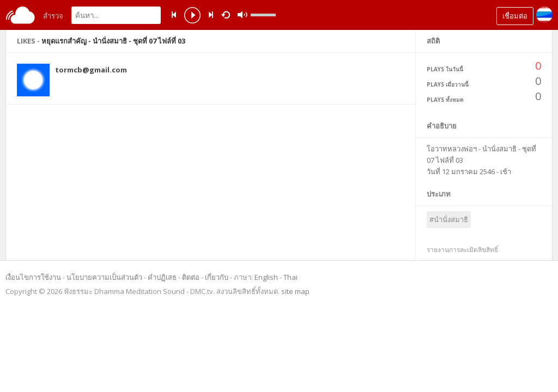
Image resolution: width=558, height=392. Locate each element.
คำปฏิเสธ (162, 277)
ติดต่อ (191, 277)
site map (295, 291)
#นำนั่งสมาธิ (449, 219)
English (266, 277)
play (192, 16)
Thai (290, 277)
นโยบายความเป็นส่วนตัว (104, 277)
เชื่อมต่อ (515, 16)
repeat (228, 14)
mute (349, 15)
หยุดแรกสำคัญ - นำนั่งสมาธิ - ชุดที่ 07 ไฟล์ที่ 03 (113, 41)
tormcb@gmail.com (91, 70)
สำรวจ (53, 16)
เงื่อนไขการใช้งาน (33, 277)
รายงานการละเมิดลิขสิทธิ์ (462, 250)
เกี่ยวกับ (217, 277)
